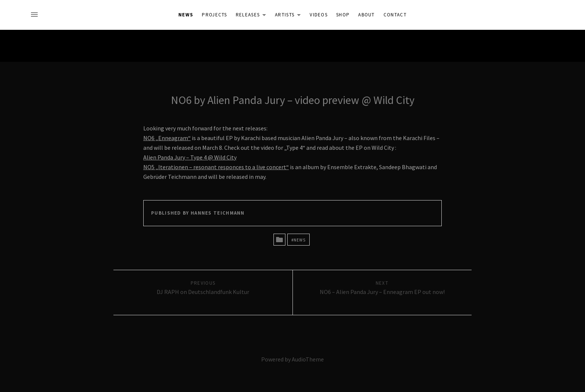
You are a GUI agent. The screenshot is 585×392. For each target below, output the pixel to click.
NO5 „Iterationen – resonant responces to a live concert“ (216, 167)
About (367, 15)
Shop (343, 15)
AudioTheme (308, 359)
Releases (253, 16)
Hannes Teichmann (218, 213)
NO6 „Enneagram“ (167, 138)
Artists (290, 16)
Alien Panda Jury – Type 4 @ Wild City (190, 157)
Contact (395, 15)
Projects (214, 15)
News (186, 15)
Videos (319, 15)
